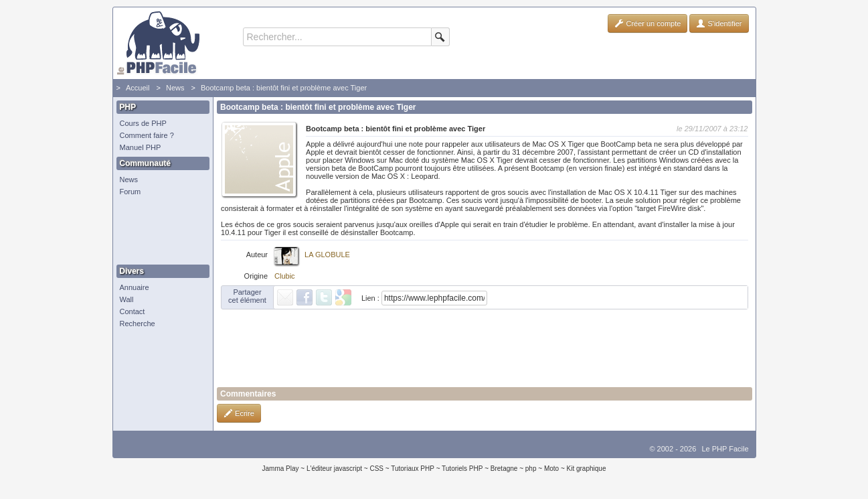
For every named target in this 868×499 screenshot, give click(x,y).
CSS (376, 469)
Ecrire (239, 413)
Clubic (285, 276)
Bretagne (504, 469)
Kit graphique (587, 469)
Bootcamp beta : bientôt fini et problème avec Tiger (284, 88)
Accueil (138, 88)
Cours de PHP (143, 123)
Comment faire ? (147, 135)
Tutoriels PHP (462, 469)
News (175, 88)
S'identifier (719, 23)
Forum (131, 192)
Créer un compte (647, 23)
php (531, 469)
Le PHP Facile (725, 449)
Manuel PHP (141, 147)
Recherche (138, 324)
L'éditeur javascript (334, 469)
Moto (551, 469)
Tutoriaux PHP (413, 469)
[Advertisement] (160, 231)
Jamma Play (281, 469)
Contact (133, 311)
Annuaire (135, 287)
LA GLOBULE (327, 255)
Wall (127, 299)
